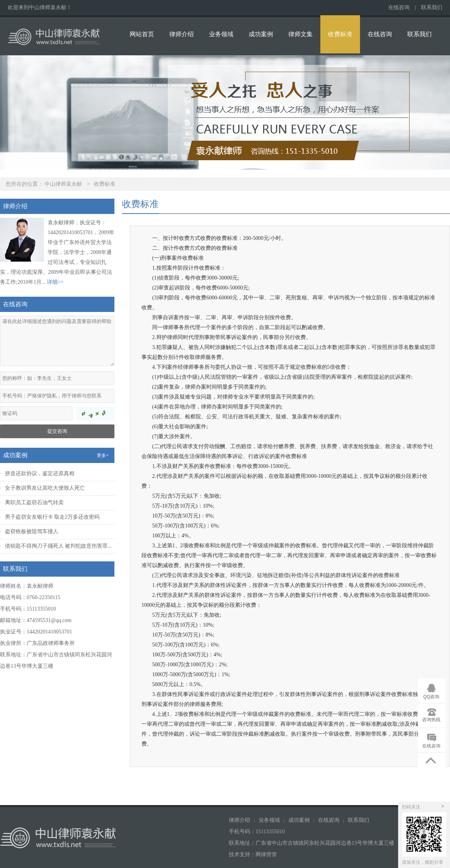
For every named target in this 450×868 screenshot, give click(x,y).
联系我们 (432, 7)
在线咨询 (399, 7)
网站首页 (142, 34)
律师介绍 (182, 34)
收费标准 (340, 34)
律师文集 (301, 34)
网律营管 (266, 854)
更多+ (103, 455)
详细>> (55, 282)
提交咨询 (57, 431)
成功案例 (261, 34)
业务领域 (221, 34)
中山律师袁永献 (63, 184)
